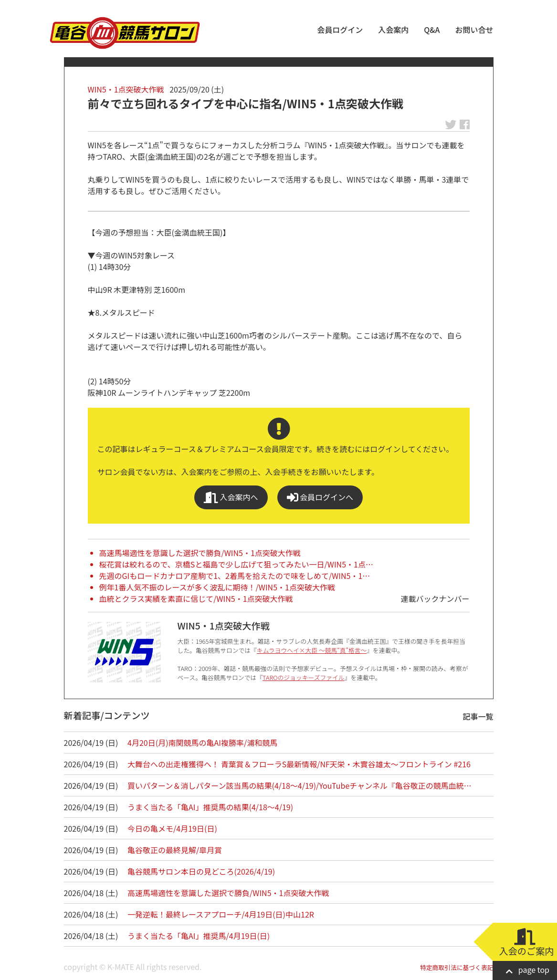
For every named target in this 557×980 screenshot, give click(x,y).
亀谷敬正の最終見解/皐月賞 (175, 850)
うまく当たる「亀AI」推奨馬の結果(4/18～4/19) (210, 807)
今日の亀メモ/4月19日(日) (172, 828)
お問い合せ (474, 30)
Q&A (432, 30)
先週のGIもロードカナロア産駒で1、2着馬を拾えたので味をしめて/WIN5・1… (235, 576)
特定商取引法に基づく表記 (457, 967)
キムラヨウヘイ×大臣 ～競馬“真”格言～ (312, 650)
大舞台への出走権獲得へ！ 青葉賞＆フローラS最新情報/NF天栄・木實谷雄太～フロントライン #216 (299, 764)
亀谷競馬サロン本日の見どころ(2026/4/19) (201, 871)
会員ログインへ (320, 497)
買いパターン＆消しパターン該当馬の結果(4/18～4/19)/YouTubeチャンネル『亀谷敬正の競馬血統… (300, 785)
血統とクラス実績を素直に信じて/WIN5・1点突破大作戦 (196, 598)
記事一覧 (478, 716)
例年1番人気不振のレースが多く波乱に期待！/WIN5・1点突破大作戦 (217, 587)
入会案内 (393, 30)
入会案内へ (231, 497)
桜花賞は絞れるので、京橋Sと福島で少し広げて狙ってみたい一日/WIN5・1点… (236, 564)
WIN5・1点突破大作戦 (126, 89)
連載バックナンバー (435, 598)
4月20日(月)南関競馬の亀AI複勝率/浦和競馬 (202, 743)
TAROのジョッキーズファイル (304, 677)
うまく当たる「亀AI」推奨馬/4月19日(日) (199, 936)
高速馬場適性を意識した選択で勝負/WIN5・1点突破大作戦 (200, 553)
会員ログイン (340, 30)
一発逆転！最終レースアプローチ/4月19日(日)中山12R (221, 914)
